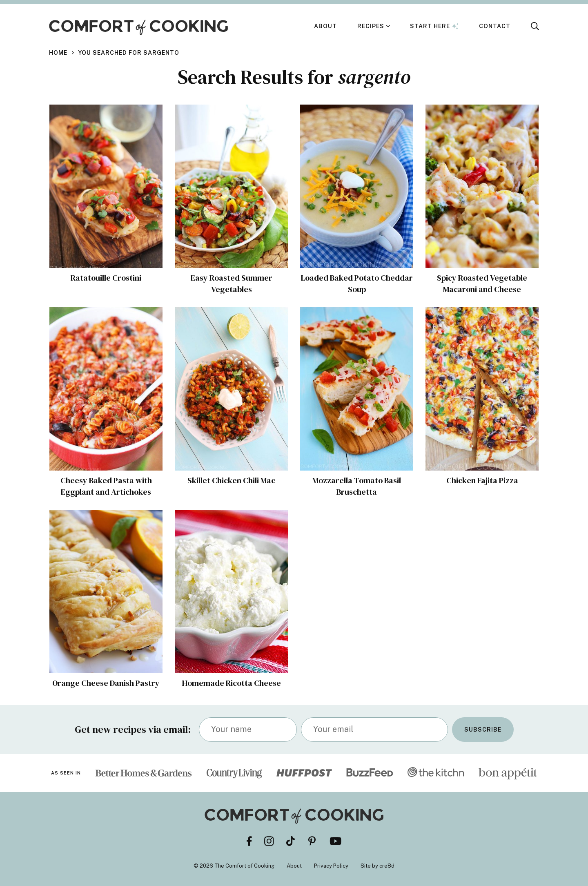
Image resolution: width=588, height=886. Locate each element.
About (325, 26)
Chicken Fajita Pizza (482, 480)
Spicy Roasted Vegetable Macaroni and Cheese (482, 283)
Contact (495, 26)
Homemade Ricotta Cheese (231, 683)
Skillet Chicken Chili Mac (231, 480)
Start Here (434, 26)
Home (58, 53)
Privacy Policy (331, 866)
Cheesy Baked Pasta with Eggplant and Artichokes (106, 486)
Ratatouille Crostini (106, 278)
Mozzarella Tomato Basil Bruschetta (357, 486)
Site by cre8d (378, 866)
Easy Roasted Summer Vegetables (232, 283)
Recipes (371, 26)
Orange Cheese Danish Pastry (106, 683)
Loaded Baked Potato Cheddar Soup (357, 283)
